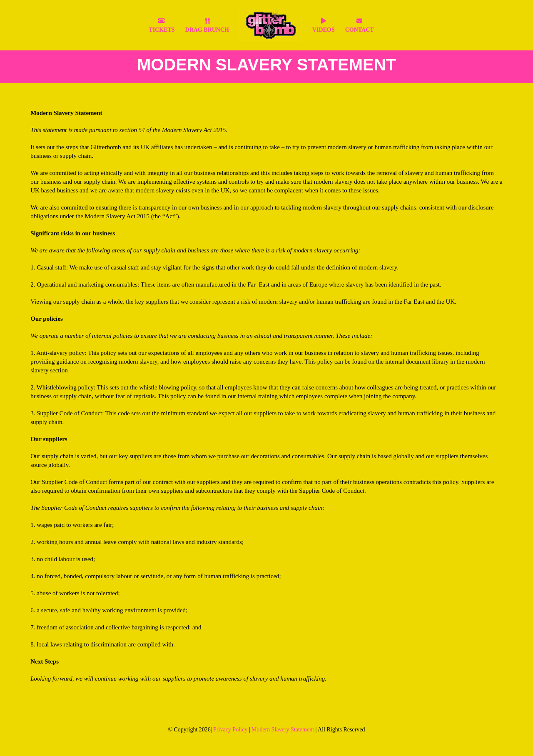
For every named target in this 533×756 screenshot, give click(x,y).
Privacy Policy (230, 730)
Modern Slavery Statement (283, 730)
